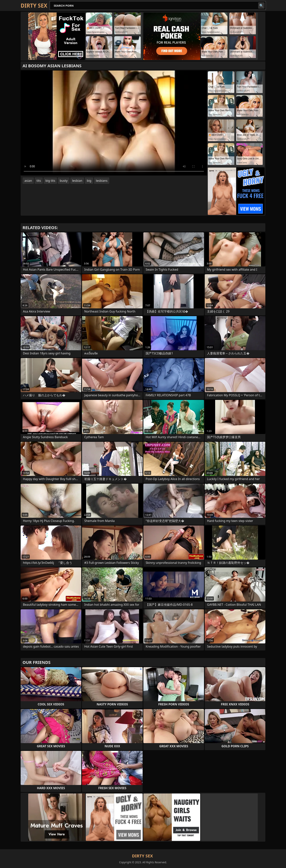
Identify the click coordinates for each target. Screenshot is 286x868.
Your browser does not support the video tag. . (114, 123)
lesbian (77, 181)
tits (39, 181)
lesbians (102, 181)
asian (28, 181)
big (89, 181)
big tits (50, 181)
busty (64, 181)
